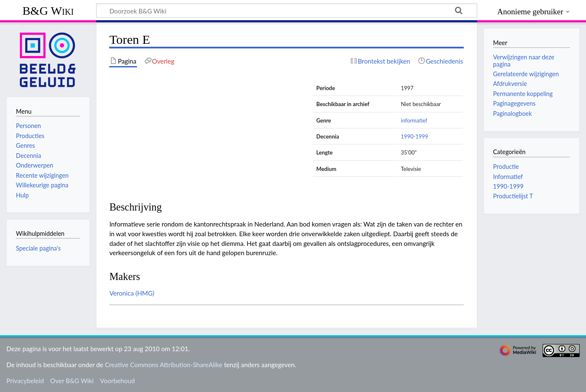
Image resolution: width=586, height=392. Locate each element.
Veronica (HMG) (132, 293)
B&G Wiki (48, 11)
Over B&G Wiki (72, 381)
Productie (506, 167)
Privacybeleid (25, 381)
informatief (414, 120)
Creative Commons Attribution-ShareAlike (164, 365)
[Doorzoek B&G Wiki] (287, 11)
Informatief (508, 177)
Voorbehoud (117, 381)
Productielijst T (513, 196)
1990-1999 (415, 136)
